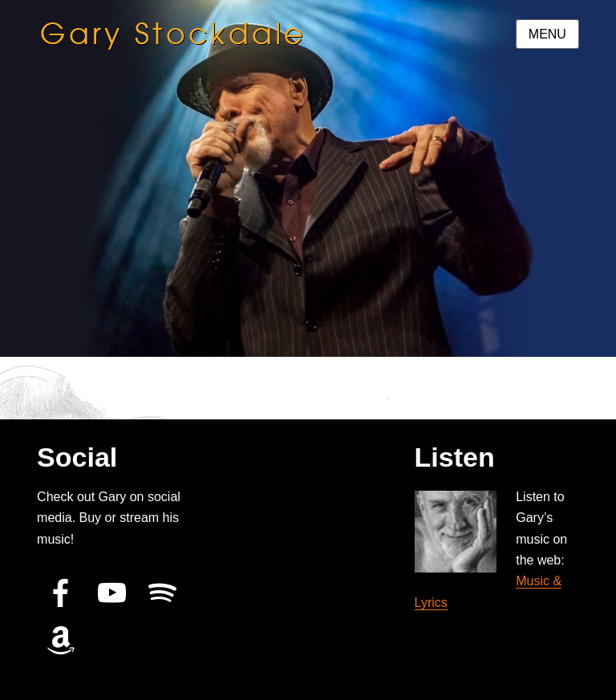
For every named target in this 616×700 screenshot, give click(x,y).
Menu (547, 34)
